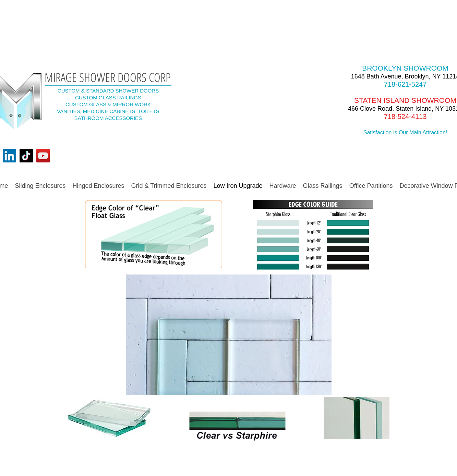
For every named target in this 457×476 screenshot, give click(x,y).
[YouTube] (43, 156)
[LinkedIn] (9, 156)
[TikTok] (26, 156)
